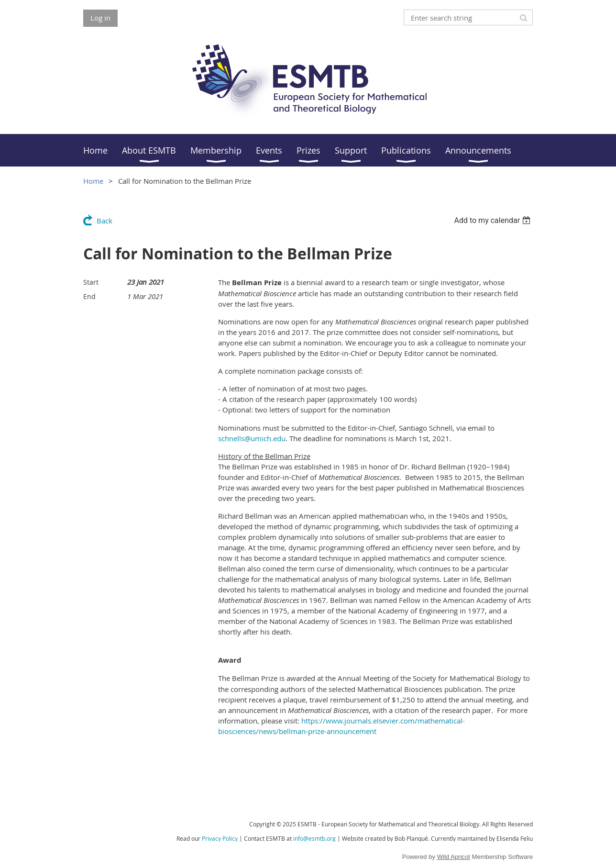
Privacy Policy (220, 838)
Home (93, 181)
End (89, 296)
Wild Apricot (454, 857)
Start (91, 282)
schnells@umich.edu (252, 438)
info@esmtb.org (314, 838)
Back (104, 221)
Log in (100, 18)
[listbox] (493, 220)
